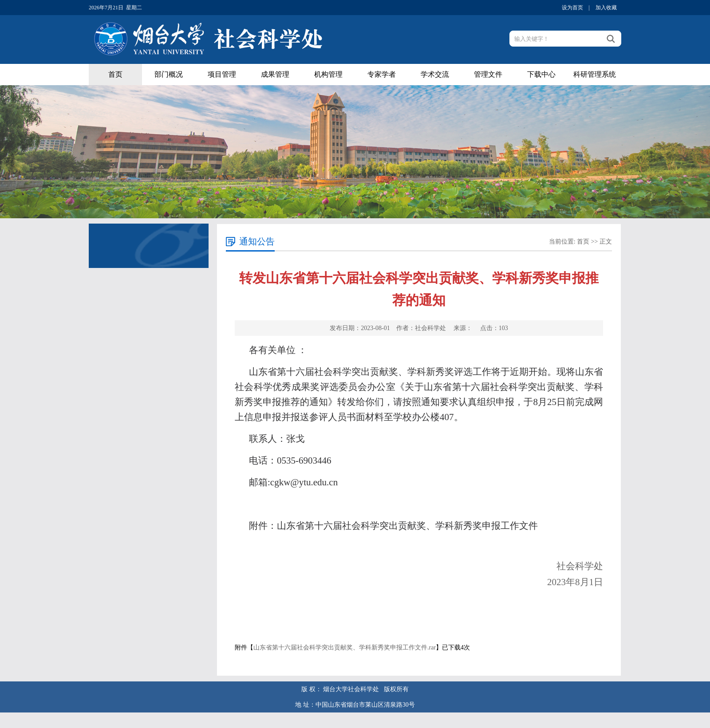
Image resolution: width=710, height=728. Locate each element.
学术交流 (435, 74)
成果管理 (275, 74)
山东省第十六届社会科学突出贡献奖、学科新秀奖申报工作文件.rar (345, 647)
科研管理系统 (595, 74)
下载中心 (541, 74)
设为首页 (572, 8)
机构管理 (328, 74)
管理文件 (488, 74)
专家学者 (382, 74)
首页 (115, 74)
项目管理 (222, 74)
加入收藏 (606, 8)
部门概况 (169, 74)
